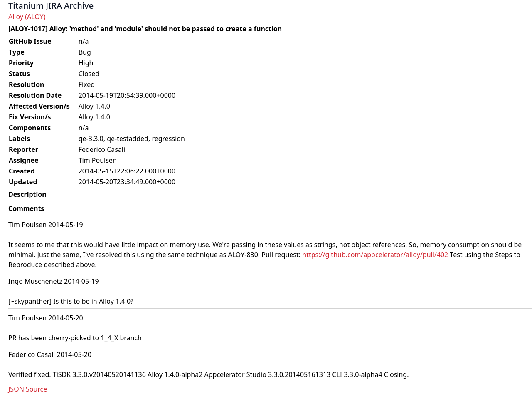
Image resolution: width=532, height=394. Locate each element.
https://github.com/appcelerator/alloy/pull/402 (375, 255)
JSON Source (28, 389)
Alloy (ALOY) (27, 17)
